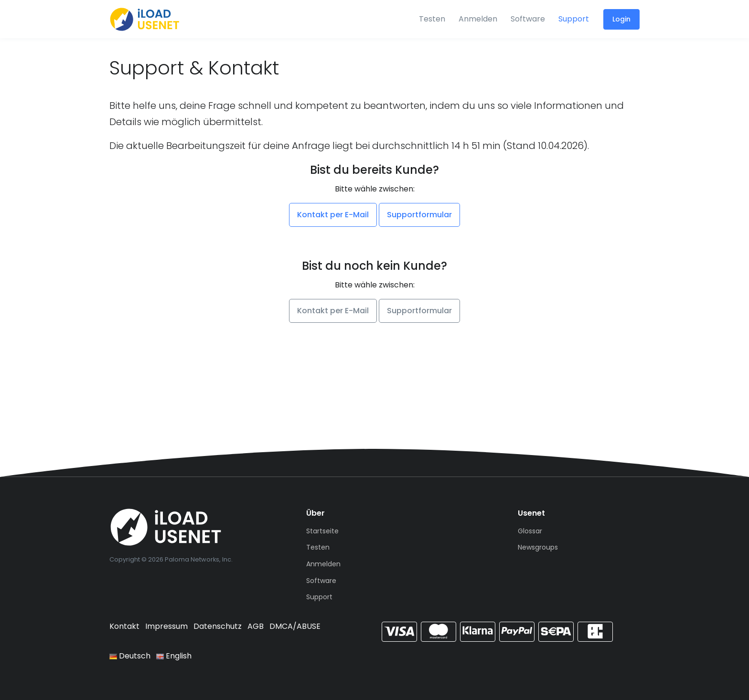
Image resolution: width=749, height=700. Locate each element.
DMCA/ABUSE (295, 626)
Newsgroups (538, 547)
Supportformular (419, 215)
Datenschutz (218, 626)
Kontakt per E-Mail (333, 215)
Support (574, 19)
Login (621, 19)
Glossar (530, 531)
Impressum (166, 626)
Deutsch (130, 656)
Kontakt (124, 626)
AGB (256, 626)
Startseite (322, 531)
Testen (432, 19)
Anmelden (478, 19)
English (174, 656)
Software (528, 19)
